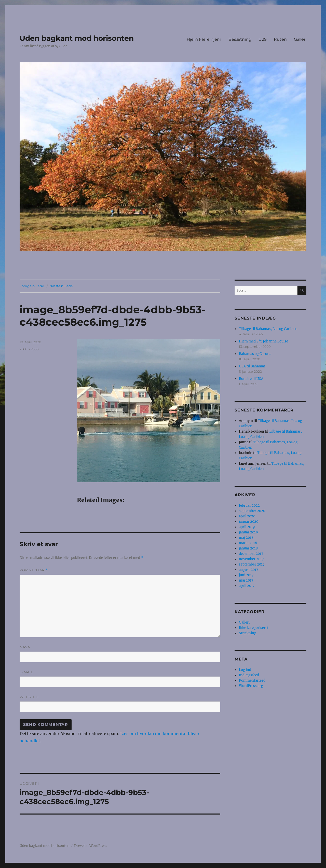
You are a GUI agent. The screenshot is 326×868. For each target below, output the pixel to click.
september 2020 (252, 511)
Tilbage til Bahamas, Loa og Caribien (268, 329)
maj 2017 (246, 580)
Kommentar (34, 570)
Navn (25, 647)
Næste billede (61, 286)
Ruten (280, 39)
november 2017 (251, 559)
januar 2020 (249, 522)
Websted (29, 697)
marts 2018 (248, 543)
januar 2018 (248, 548)
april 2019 (247, 527)
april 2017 (247, 586)
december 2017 (251, 554)
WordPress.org (251, 686)
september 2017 (252, 564)
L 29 (263, 39)
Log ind (245, 670)
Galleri (300, 39)
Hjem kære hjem (204, 39)
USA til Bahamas (252, 366)
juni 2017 (246, 575)
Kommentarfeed (252, 680)
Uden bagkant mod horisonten (77, 38)
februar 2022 (249, 506)
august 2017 (249, 570)
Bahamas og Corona (255, 354)
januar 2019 (248, 532)
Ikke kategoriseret (254, 628)
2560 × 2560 (29, 349)
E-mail (26, 672)
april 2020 (247, 516)
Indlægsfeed (249, 675)
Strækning (248, 633)
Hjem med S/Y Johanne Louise (263, 341)
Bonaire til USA (251, 379)
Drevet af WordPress (91, 846)
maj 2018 (246, 538)
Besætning (240, 39)
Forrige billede (32, 286)
